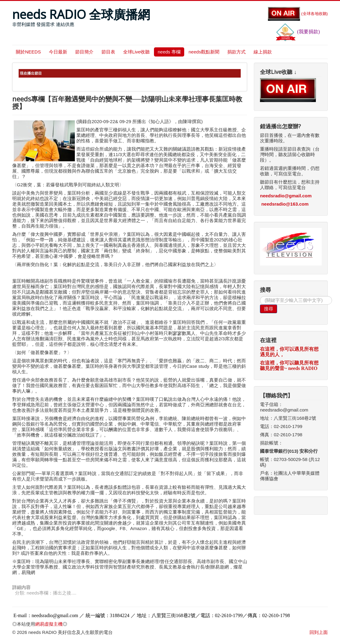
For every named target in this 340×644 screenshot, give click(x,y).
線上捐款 (263, 52)
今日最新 (58, 52)
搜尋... (260, 296)
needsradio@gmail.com (286, 196)
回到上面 (319, 632)
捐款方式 (236, 52)
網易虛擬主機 (49, 624)
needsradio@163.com (285, 204)
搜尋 (269, 309)
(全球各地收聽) (298, 14)
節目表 (108, 52)
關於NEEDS (28, 52)
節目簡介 (84, 52)
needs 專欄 (169, 52)
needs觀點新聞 (204, 52)
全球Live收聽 (137, 52)
